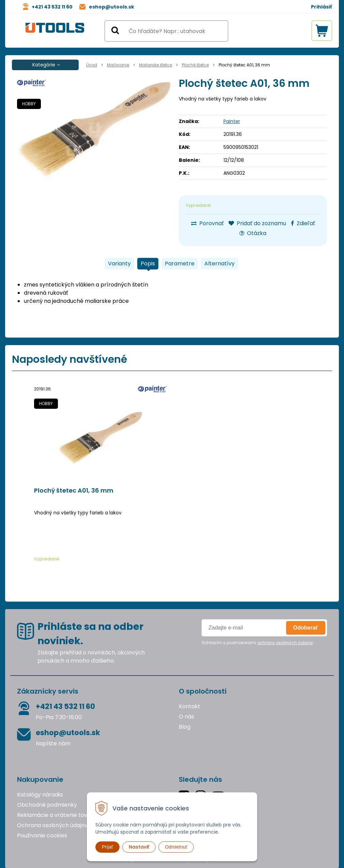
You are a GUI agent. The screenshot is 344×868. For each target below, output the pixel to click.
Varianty (119, 263)
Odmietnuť (176, 847)
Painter (232, 121)
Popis (148, 263)
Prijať (107, 847)
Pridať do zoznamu (257, 223)
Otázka (253, 233)
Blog (185, 727)
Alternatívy (220, 263)
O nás (186, 717)
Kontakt (190, 706)
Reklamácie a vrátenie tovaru (57, 815)
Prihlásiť (322, 7)
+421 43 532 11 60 (52, 7)
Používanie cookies (42, 835)
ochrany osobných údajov (285, 643)
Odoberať (306, 628)
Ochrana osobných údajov (52, 825)
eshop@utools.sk (112, 7)
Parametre (180, 263)
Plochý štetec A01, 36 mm (74, 491)
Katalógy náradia (40, 795)
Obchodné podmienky (47, 805)
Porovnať (207, 223)
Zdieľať (303, 223)
